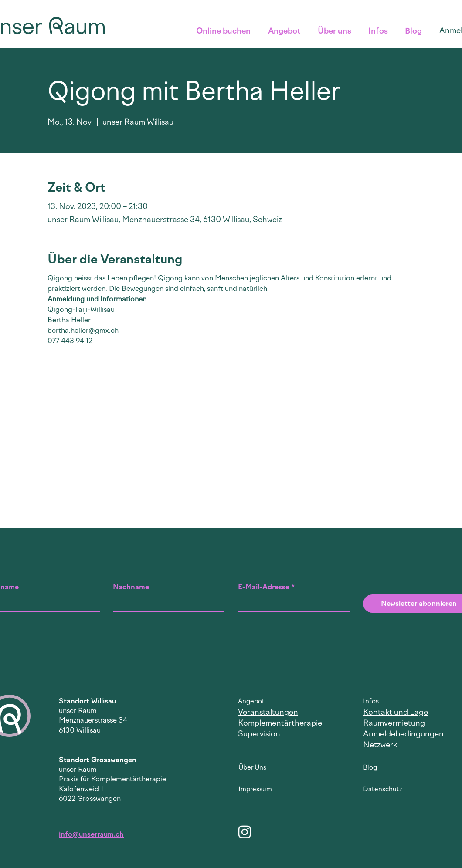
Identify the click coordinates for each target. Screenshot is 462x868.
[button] (226, 31)
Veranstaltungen (268, 712)
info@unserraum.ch (91, 834)
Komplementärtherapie (280, 723)
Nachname (131, 587)
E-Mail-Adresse (264, 587)
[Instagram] (245, 832)
